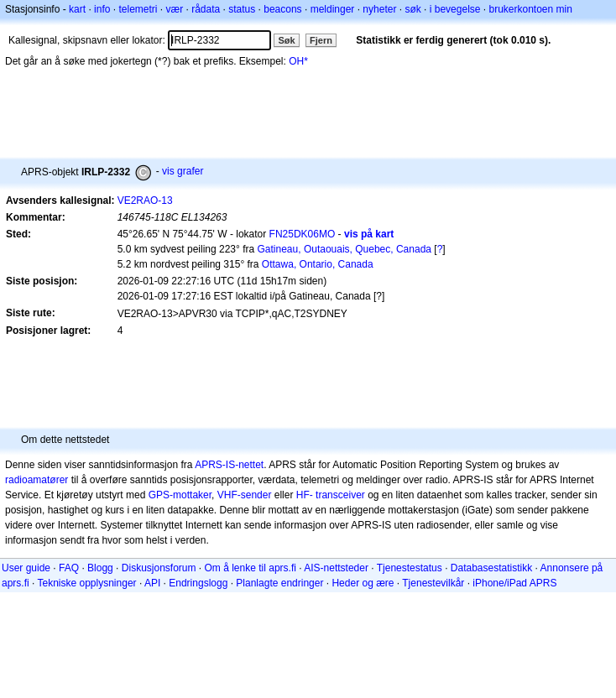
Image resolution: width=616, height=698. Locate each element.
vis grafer (183, 171)
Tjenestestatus (410, 568)
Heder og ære (363, 583)
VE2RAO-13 (145, 201)
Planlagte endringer (279, 583)
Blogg (100, 568)
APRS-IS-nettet (229, 465)
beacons (282, 9)
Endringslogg (198, 583)
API (152, 583)
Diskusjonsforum (159, 568)
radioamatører (37, 480)
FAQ (69, 568)
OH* (298, 61)
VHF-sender (245, 495)
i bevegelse (455, 9)
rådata (206, 9)
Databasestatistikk (491, 568)
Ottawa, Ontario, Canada (318, 264)
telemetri (138, 9)
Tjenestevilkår (433, 583)
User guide (26, 568)
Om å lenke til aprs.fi (251, 568)
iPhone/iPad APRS (514, 583)
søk (412, 9)
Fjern (321, 40)
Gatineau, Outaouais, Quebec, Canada (345, 249)
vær (174, 9)
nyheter (379, 9)
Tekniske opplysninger (86, 583)
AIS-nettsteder (336, 568)
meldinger (333, 9)
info (102, 9)
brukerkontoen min (531, 9)
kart (77, 9)
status (242, 9)
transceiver (340, 495)
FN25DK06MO (303, 234)
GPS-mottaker (180, 495)
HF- (305, 495)
